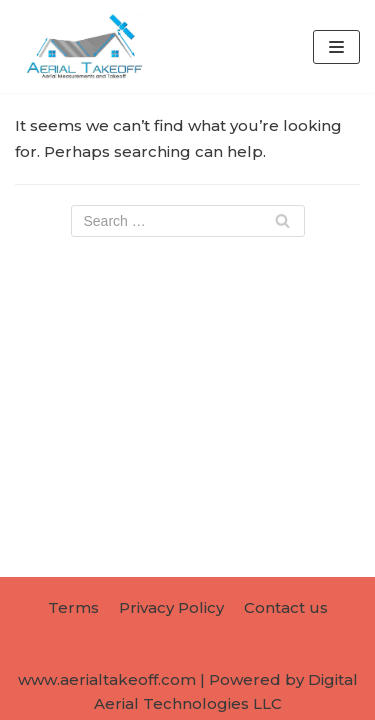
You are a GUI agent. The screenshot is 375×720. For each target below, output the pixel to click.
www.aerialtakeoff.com (107, 679)
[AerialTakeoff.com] (80, 46)
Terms (73, 607)
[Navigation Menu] (336, 47)
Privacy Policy (171, 607)
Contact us (286, 607)
